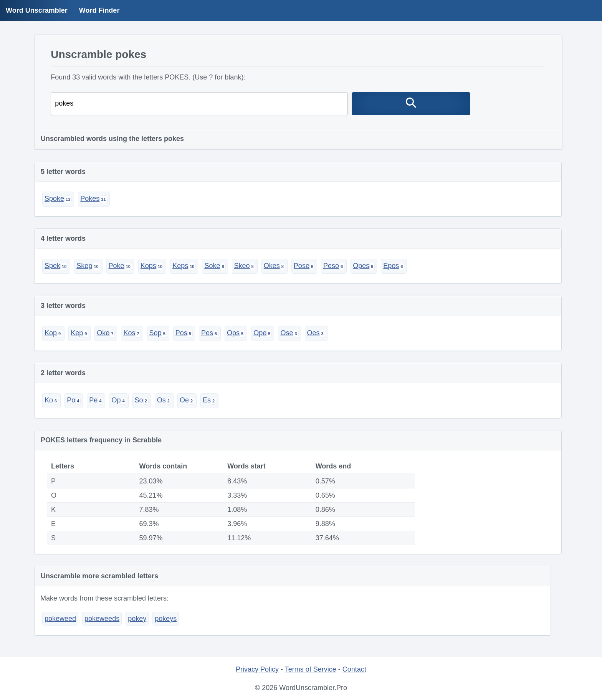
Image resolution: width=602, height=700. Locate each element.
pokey (137, 619)
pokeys (166, 619)
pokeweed (60, 619)
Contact (354, 669)
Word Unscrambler (37, 10)
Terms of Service (311, 669)
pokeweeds (102, 619)
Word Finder (99, 10)
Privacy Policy (257, 669)
